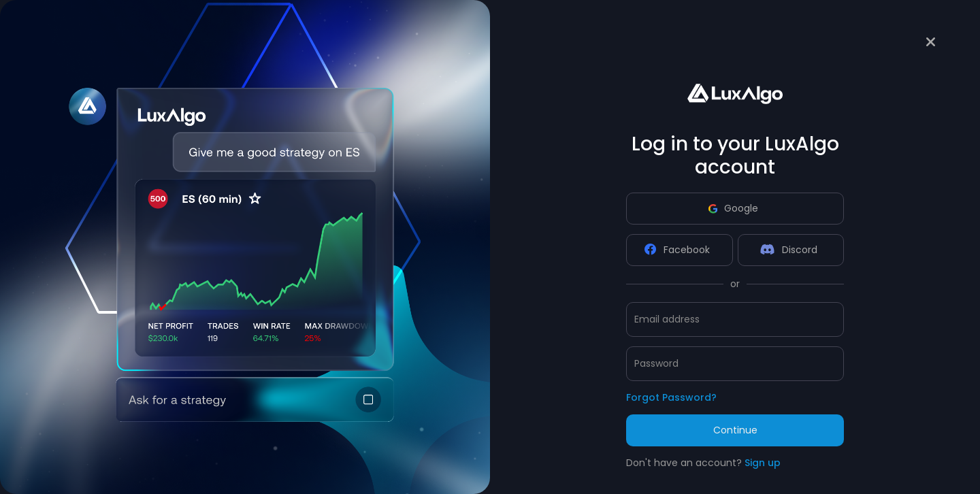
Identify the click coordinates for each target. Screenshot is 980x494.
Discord (789, 250)
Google (733, 208)
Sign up (763, 463)
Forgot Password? (671, 397)
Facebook (677, 250)
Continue (735, 430)
